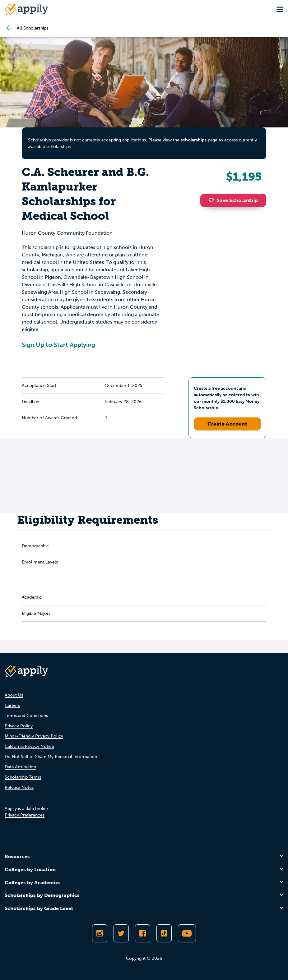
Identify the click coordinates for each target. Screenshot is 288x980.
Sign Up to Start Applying (58, 345)
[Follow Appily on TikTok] (164, 933)
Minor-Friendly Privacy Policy (34, 736)
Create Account (228, 424)
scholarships (194, 140)
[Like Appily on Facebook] (143, 933)
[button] (213, 200)
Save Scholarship (233, 200)
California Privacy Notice (29, 746)
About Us (14, 695)
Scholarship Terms (23, 777)
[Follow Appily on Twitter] (121, 933)
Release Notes (19, 787)
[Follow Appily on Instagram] (100, 933)
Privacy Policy (19, 726)
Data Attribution (20, 767)
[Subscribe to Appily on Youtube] (187, 933)
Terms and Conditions (26, 716)
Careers (12, 705)
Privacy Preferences (25, 815)
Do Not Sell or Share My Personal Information (51, 757)
